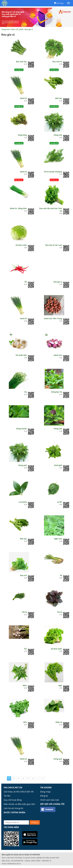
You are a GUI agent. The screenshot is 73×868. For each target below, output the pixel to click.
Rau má (23, 575)
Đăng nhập (45, 792)
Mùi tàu (59, 98)
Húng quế (23, 465)
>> (43, 778)
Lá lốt (59, 502)
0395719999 (36, 861)
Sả (61, 575)
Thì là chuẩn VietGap (53, 172)
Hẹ (26, 392)
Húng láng (22, 135)
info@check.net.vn (14, 864)
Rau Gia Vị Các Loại (54, 245)
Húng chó (58, 135)
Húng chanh (21, 429)
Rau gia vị (29, 29)
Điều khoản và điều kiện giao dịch (19, 804)
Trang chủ (5, 29)
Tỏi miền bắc (21, 355)
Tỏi (25, 649)
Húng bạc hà (56, 392)
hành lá (23, 318)
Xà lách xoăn (56, 649)
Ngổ (60, 685)
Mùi (25, 722)
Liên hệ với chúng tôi (13, 808)
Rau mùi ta (57, 62)
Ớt (26, 282)
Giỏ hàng (60, 3)
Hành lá (23, 98)
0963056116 (46, 861)
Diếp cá (59, 722)
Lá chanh (23, 502)
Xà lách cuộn (21, 245)
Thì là (24, 612)
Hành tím (58, 355)
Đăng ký (44, 796)
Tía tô (59, 612)
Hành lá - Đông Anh (18, 208)
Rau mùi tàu (21, 62)
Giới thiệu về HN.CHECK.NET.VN (19, 792)
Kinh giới (58, 465)
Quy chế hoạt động (13, 800)
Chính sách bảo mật (50, 800)
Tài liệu (7, 796)
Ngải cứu (58, 539)
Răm (25, 685)
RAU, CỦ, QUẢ (17, 29)
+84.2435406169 (17, 861)
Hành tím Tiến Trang (53, 318)
